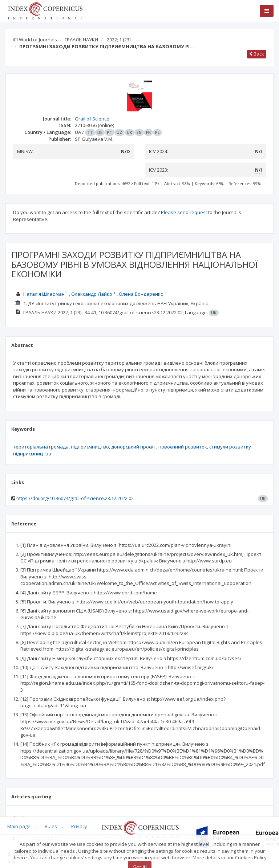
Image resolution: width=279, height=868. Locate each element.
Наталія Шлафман (45, 294)
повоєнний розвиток (183, 447)
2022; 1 (119, 40)
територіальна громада (41, 447)
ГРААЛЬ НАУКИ (81, 40)
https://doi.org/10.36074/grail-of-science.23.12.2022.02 (75, 498)
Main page (19, 826)
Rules (51, 826)
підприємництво (90, 447)
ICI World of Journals (35, 40)
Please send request (184, 212)
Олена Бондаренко (142, 294)
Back (257, 54)
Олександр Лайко (92, 294)
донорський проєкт (134, 447)
